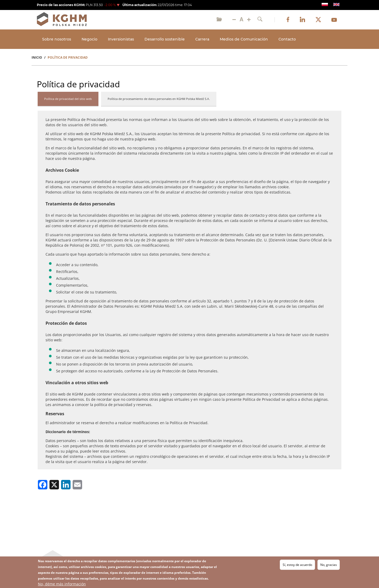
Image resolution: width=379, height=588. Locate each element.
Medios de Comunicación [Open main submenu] (244, 39)
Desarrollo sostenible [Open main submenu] (165, 39)
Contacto (287, 39)
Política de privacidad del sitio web (68, 99)
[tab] (68, 99)
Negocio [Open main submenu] (89, 39)
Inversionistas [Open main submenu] (121, 39)
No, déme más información (62, 584)
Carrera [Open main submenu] (202, 39)
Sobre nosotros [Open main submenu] (57, 39)
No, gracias (329, 565)
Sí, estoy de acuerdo (297, 565)
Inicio (37, 57)
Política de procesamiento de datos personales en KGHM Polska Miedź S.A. (159, 99)
